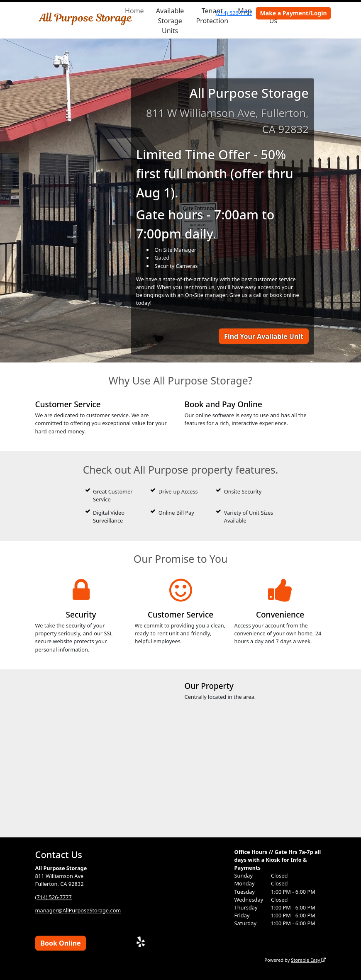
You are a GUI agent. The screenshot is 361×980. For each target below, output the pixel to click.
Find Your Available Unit (264, 336)
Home (134, 11)
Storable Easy (308, 960)
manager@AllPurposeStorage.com (78, 910)
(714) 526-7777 (234, 13)
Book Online (60, 943)
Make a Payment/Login (294, 13)
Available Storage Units (170, 21)
